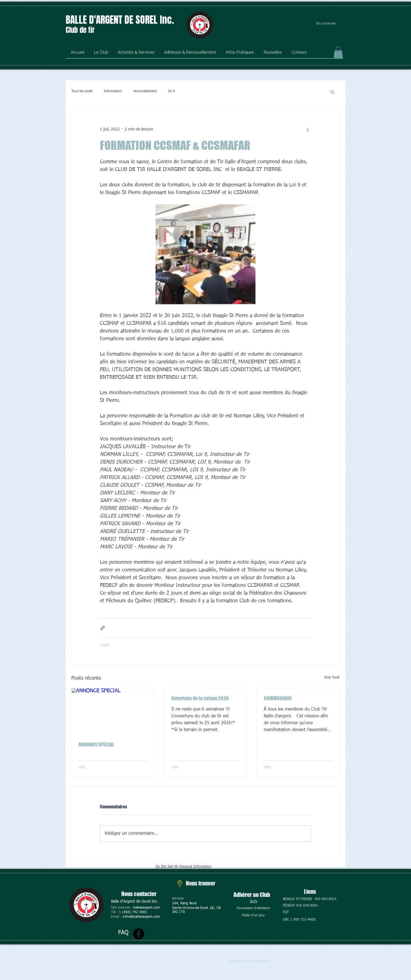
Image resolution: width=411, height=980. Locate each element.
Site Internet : (122, 908)
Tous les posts (82, 91)
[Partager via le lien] (103, 628)
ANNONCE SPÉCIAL (96, 744)
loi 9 (172, 91)
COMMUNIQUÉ (278, 698)
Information (113, 91)
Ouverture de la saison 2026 (200, 698)
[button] (101, 54)
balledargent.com (147, 908)
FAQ (123, 933)
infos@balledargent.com (141, 917)
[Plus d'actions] (308, 130)
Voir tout (332, 677)
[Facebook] (139, 934)
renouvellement (145, 91)
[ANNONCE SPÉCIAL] (113, 711)
